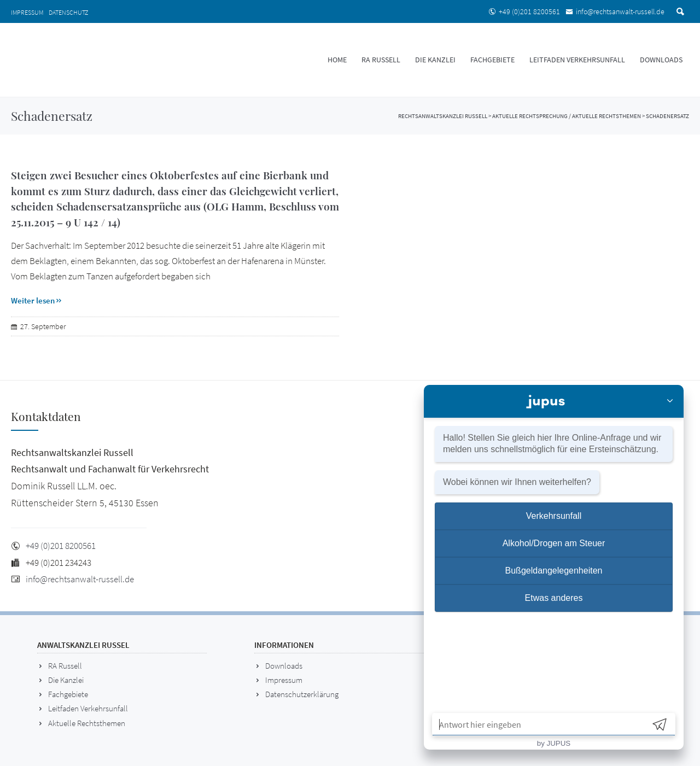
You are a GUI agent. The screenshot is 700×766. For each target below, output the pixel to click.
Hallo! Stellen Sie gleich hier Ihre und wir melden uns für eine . (552, 443)
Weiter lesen (37, 300)
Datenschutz (68, 12)
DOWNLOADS (661, 60)
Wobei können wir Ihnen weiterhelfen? (517, 482)
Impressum (27, 12)
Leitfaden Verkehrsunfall (577, 60)
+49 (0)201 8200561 (529, 11)
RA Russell (381, 60)
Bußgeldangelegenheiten (554, 571)
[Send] (660, 724)
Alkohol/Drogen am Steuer (554, 543)
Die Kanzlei (435, 60)
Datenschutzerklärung (302, 694)
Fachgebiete (492, 60)
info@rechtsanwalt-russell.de (620, 11)
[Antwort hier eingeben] (538, 724)
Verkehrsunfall (554, 516)
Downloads (284, 666)
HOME (337, 60)
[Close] (670, 402)
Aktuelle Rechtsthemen (87, 723)
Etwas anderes (554, 598)
